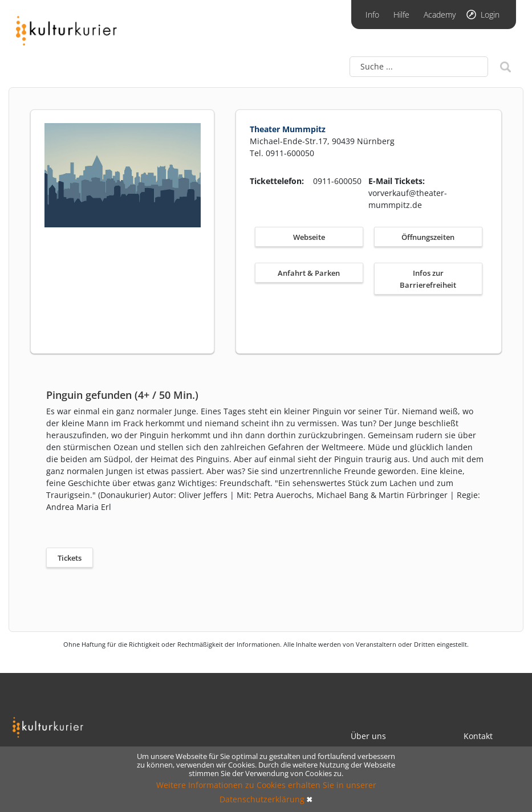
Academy (440, 15)
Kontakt (478, 736)
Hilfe (401, 15)
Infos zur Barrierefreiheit (428, 279)
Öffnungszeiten (428, 237)
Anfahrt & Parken (309, 273)
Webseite (309, 237)
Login (490, 15)
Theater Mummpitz (288, 129)
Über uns (368, 736)
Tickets (70, 558)
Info (372, 15)
